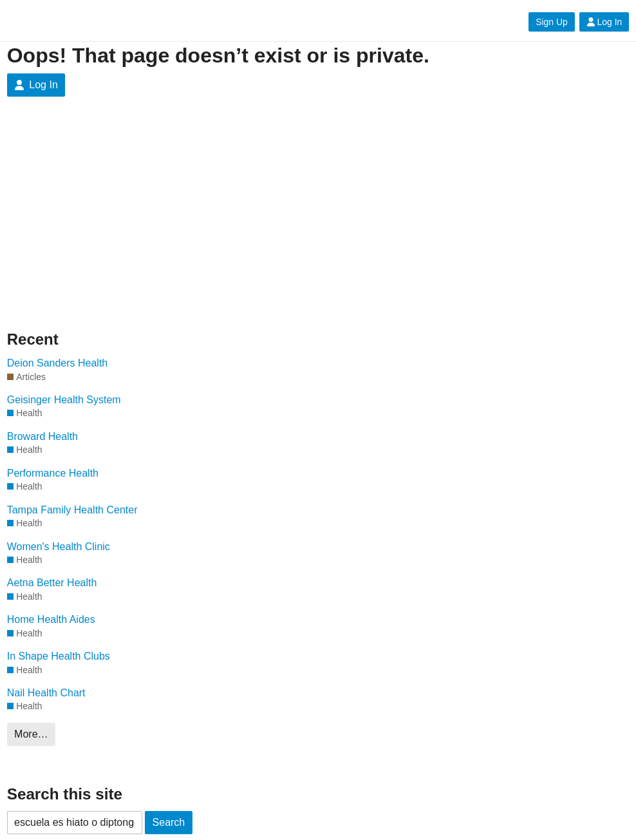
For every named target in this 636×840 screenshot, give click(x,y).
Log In (604, 22)
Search (169, 822)
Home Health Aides (51, 619)
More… (31, 734)
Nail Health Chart (46, 693)
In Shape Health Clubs (59, 656)
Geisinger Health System (64, 400)
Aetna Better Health (52, 583)
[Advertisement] (318, 213)
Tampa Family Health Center (72, 510)
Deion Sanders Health (58, 363)
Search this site (65, 794)
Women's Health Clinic (59, 547)
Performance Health (53, 473)
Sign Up (551, 22)
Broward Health (42, 436)
